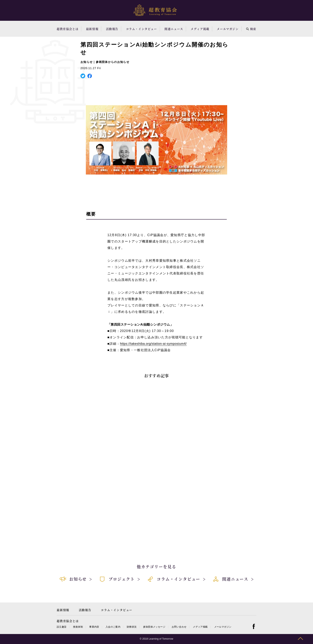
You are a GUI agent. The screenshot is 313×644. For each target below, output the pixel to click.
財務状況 (132, 627)
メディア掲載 (200, 29)
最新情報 (92, 29)
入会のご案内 (113, 627)
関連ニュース (174, 29)
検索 (251, 29)
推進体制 (78, 627)
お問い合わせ (179, 627)
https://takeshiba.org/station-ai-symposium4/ (153, 344)
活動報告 (112, 29)
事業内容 (94, 627)
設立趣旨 (62, 627)
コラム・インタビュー (142, 29)
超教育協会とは (68, 29)
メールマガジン (228, 29)
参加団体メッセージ (154, 627)
